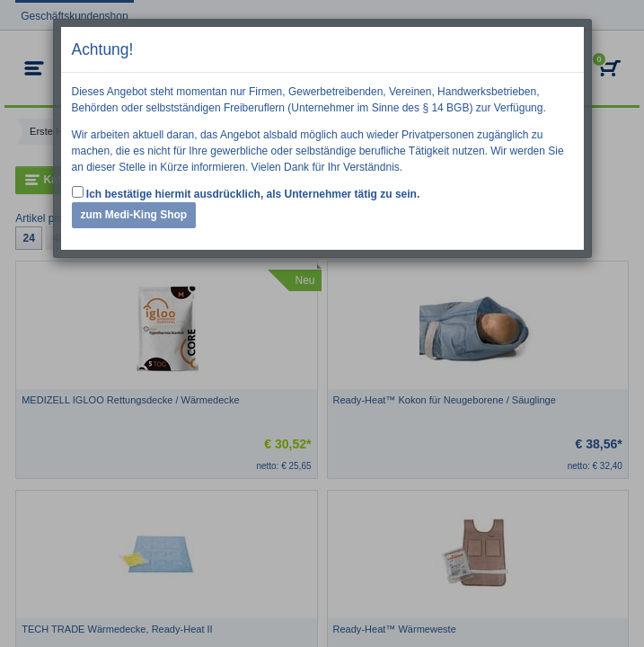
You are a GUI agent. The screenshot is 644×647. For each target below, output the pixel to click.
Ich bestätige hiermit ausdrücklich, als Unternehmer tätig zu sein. (246, 193)
